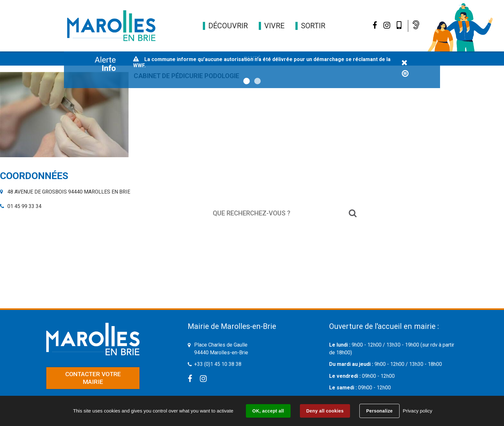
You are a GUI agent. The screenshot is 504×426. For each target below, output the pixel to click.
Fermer (404, 63)
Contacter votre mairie (93, 378)
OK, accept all (268, 411)
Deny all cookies (325, 411)
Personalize (379, 411)
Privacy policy (418, 411)
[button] (228, 26)
